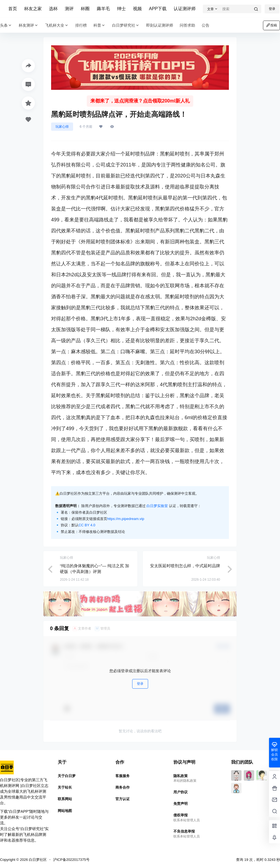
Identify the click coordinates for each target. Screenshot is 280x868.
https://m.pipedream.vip (126, 519)
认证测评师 (185, 9)
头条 (6, 25)
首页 (13, 9)
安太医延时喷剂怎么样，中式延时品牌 (185, 566)
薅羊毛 (103, 9)
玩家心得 (62, 127)
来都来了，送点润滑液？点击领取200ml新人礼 (140, 101)
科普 (99, 25)
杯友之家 (33, 9)
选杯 (53, 9)
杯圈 (85, 9)
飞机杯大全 (57, 25)
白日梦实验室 (157, 506)
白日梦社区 (37, 860)
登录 (140, 684)
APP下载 (158, 9)
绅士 (121, 9)
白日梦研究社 (126, 25)
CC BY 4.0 (87, 525)
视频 (137, 9)
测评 (69, 9)
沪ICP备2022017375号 (71, 860)
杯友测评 (29, 25)
